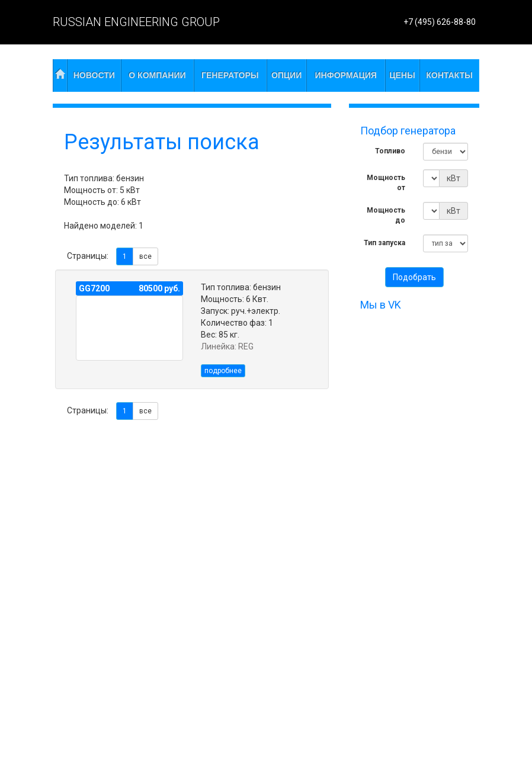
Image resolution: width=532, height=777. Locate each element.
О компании (157, 75)
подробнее (223, 371)
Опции (286, 75)
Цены (402, 75)
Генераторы (230, 75)
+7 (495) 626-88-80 (440, 22)
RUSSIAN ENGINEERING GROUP (136, 22)
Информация (346, 75)
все (145, 256)
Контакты (449, 75)
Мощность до (386, 215)
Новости (94, 75)
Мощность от (386, 183)
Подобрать (414, 277)
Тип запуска (384, 243)
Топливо (390, 151)
